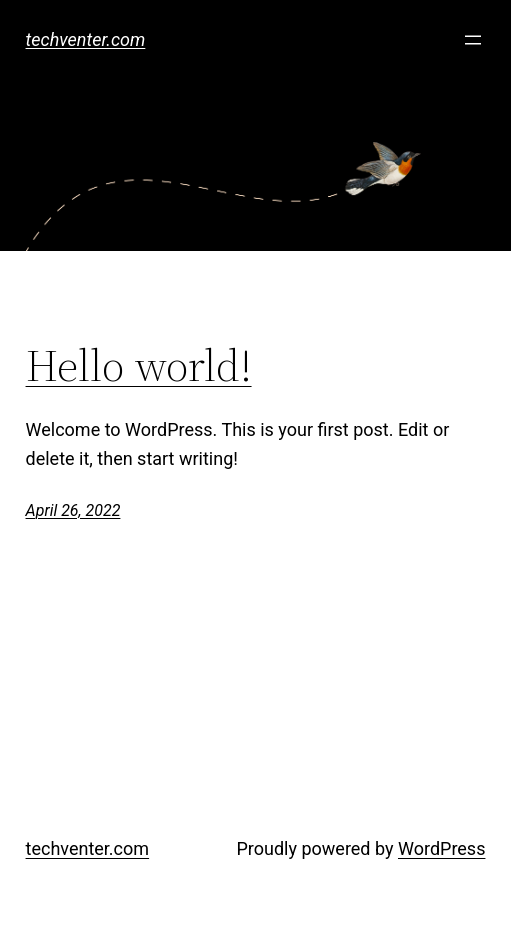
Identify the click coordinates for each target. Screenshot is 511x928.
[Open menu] (473, 40)
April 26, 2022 (73, 510)
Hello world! (139, 366)
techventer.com (86, 39)
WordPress (441, 848)
